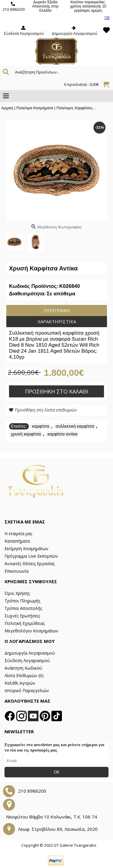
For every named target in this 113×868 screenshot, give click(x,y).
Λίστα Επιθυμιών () (24, 675)
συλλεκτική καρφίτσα (75, 426)
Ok (56, 772)
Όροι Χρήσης (17, 593)
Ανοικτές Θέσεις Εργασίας (30, 564)
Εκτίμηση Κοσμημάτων (26, 549)
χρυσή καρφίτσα (26, 434)
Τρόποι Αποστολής (23, 608)
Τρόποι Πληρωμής (22, 601)
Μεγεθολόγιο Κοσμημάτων (31, 631)
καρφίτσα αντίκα (63, 434)
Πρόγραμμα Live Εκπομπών (31, 556)
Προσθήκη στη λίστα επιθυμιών (46, 410)
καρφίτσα (41, 426)
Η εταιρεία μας (18, 533)
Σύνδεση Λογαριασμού (27, 660)
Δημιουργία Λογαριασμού (30, 653)
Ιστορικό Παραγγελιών (27, 690)
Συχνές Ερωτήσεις (22, 616)
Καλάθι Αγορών (20, 683)
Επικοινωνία (17, 571)
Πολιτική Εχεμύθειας (25, 623)
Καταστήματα (17, 541)
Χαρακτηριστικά (57, 321)
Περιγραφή (57, 310)
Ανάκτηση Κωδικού (23, 668)
